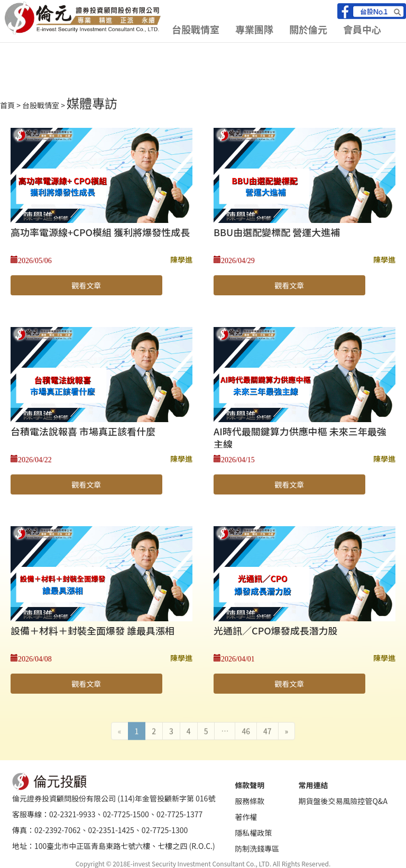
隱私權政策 (253, 833)
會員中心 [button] (362, 29)
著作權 (246, 817)
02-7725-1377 (179, 814)
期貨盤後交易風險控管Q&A (343, 801)
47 (267, 728)
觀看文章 (86, 285)
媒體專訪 (92, 103)
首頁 (7, 105)
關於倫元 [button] (308, 29)
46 (246, 728)
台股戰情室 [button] (196, 29)
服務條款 (250, 801)
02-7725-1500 (126, 814)
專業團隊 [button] (254, 29)
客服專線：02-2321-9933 (54, 814)
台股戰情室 (41, 105)
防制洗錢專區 (257, 848)
